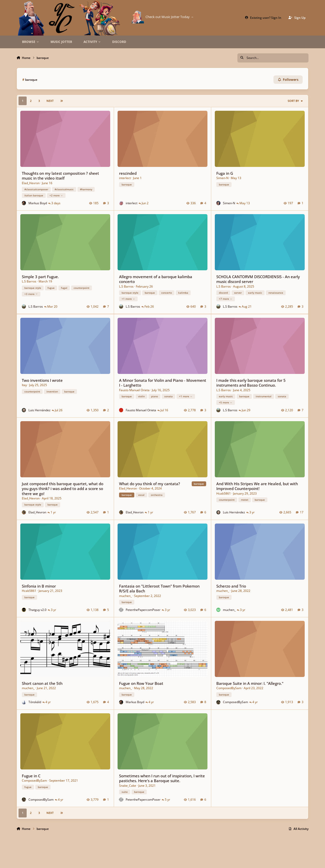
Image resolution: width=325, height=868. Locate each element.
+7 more (226, 299)
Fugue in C (31, 776)
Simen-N (222, 178)
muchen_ (125, 596)
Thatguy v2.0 (37, 610)
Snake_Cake (128, 785)
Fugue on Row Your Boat (141, 683)
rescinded (128, 173)
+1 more (128, 299)
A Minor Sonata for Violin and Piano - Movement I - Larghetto (163, 383)
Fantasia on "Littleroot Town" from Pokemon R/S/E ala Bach (159, 588)
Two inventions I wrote (42, 380)
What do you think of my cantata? (150, 484)
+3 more (31, 294)
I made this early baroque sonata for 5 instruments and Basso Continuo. (251, 383)
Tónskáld (35, 702)
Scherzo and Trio (231, 586)
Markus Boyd (38, 203)
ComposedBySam (229, 688)
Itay (24, 385)
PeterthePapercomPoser (143, 610)
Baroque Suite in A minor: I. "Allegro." (250, 683)
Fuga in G (225, 173)
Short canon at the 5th (42, 683)
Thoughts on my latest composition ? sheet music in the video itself (60, 176)
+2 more (56, 195)
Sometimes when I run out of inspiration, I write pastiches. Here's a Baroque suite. (162, 778)
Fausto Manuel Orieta (134, 390)
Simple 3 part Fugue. (40, 277)
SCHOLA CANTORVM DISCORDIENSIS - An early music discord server (258, 279)
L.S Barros (29, 282)
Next (50, 101)
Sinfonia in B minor (39, 586)
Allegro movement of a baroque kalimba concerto (156, 279)
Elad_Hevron (31, 183)
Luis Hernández (39, 410)
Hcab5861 (224, 493)
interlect (125, 178)
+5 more (226, 402)
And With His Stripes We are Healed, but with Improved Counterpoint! (257, 486)
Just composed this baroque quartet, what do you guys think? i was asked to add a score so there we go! (63, 489)
